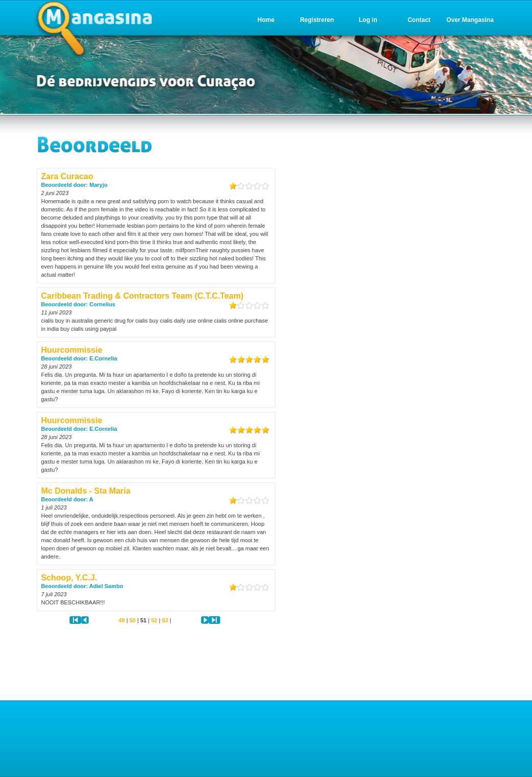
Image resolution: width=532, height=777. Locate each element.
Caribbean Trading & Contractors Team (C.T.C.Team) (143, 296)
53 (165, 620)
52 (154, 620)
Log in (368, 20)
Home (266, 20)
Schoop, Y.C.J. (69, 578)
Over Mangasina (470, 20)
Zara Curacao (67, 176)
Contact (419, 20)
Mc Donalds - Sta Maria (86, 491)
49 (121, 620)
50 (133, 620)
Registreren (317, 20)
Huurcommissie (72, 350)
